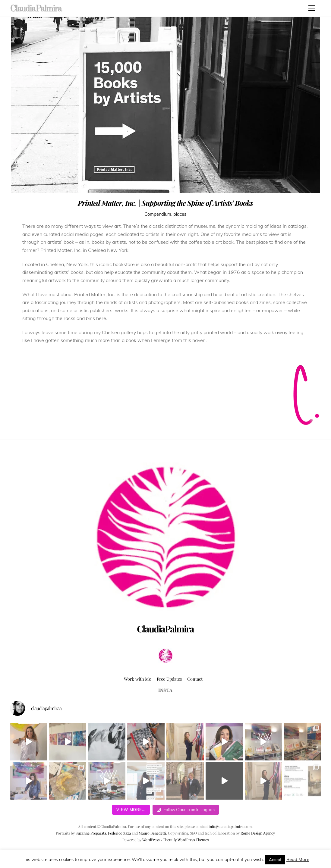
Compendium (158, 214)
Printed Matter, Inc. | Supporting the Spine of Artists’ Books (165, 203)
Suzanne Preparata (91, 833)
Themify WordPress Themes (186, 840)
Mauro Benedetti (152, 833)
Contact (195, 679)
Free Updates (169, 679)
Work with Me (137, 679)
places (180, 214)
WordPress (151, 840)
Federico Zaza (119, 833)
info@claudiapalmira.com (230, 826)
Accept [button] (275, 860)
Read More (298, 859)
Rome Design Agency (258, 833)
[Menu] (312, 8)
